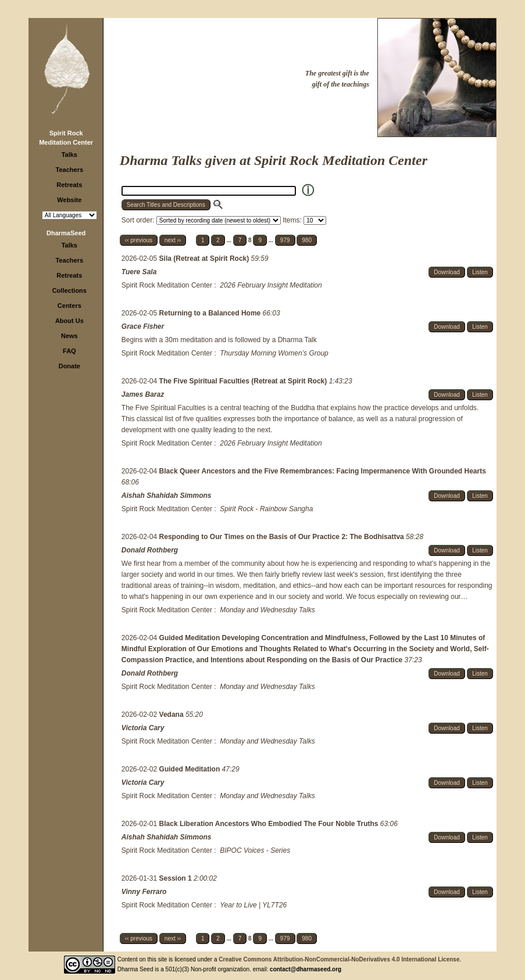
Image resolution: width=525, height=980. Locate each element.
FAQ (69, 351)
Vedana (172, 715)
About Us (69, 321)
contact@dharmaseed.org (306, 969)
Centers (69, 306)
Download (447, 272)
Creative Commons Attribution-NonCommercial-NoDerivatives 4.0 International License (339, 959)
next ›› (173, 240)
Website (69, 200)
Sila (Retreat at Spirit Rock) (205, 259)
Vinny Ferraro (144, 892)
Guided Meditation (191, 769)
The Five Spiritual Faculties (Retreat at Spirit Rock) (244, 381)
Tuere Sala (139, 272)
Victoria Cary (143, 728)
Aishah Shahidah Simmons (167, 496)
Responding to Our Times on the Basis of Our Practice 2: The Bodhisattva (283, 537)
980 (307, 240)
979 (285, 240)
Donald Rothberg (150, 550)
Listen (480, 272)
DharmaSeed (66, 233)
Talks (69, 155)
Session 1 (176, 878)
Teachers (70, 170)
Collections (69, 290)
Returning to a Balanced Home (211, 313)
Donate (69, 366)
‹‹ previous (139, 240)
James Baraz (143, 394)
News (69, 336)
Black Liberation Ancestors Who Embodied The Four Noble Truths (270, 824)
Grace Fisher (143, 326)
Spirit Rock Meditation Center (167, 285)
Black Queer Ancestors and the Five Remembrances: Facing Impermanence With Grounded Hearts (323, 471)
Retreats (69, 185)
